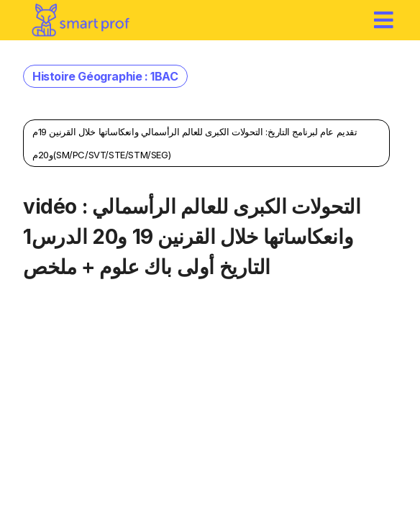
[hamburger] (384, 20)
